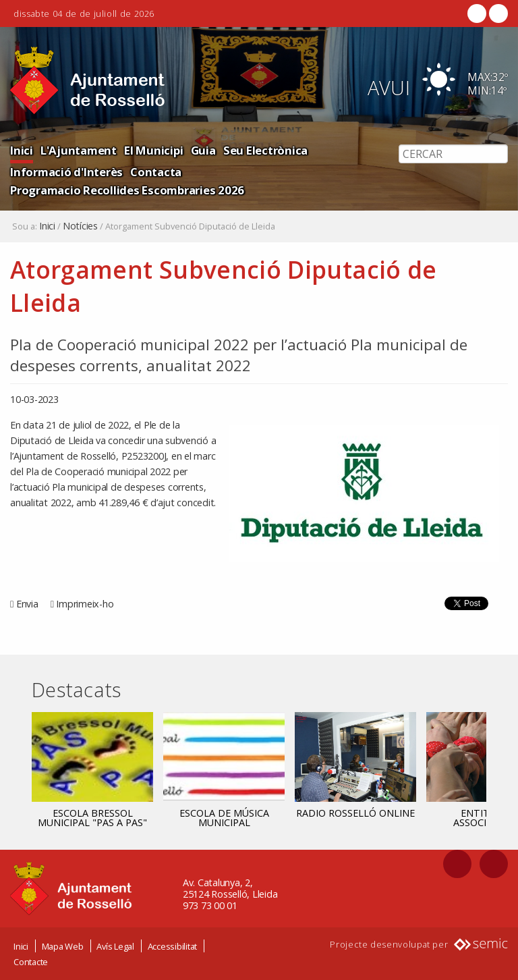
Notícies (80, 226)
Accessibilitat (173, 946)
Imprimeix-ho (85, 604)
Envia (27, 604)
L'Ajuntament (79, 150)
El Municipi (153, 150)
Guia (203, 150)
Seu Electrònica (265, 150)
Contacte (31, 962)
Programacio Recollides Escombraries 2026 (127, 190)
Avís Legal (115, 946)
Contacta (156, 172)
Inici (22, 150)
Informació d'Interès (66, 172)
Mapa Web (63, 946)
